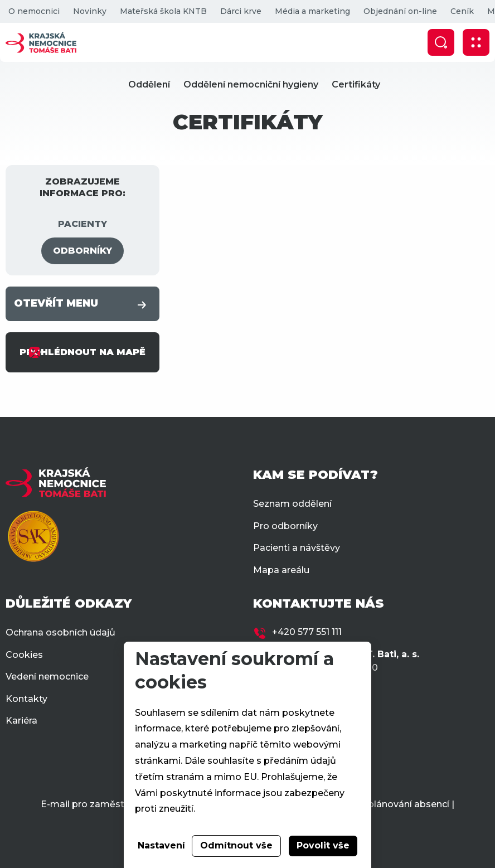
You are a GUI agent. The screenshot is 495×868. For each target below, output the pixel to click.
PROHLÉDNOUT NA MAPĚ (82, 352)
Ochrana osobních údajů (60, 632)
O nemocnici (34, 11)
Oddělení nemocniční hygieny (251, 84)
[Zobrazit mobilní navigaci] (476, 42)
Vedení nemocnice (47, 677)
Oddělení (149, 84)
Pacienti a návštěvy (297, 548)
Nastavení (161, 845)
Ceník (462, 11)
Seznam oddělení (292, 504)
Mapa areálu (281, 570)
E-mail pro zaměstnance (96, 804)
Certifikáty (356, 84)
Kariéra (21, 721)
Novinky (90, 11)
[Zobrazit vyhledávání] (441, 42)
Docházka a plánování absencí (381, 804)
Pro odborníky (285, 526)
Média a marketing (312, 11)
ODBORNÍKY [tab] (82, 251)
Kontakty (26, 699)
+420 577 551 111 (307, 632)
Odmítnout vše (236, 845)
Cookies (24, 655)
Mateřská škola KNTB (163, 11)
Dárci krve (241, 11)
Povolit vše (323, 845)
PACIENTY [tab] (82, 224)
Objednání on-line (400, 11)
